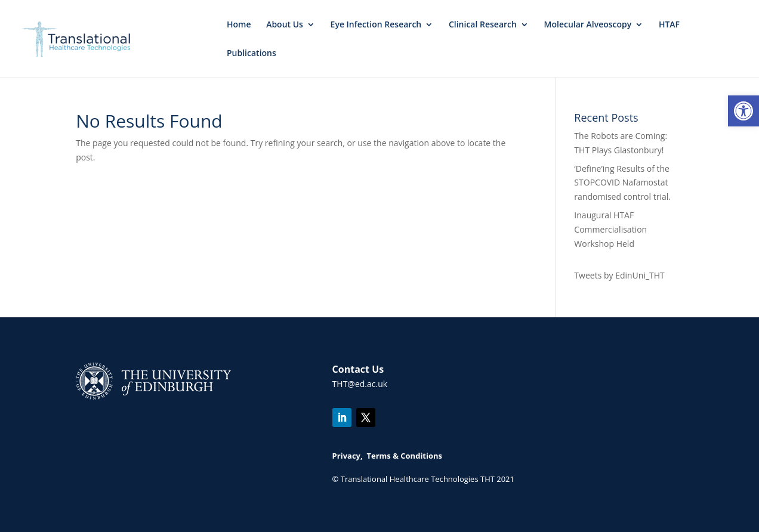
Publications (252, 54)
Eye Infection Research (376, 25)
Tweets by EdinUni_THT (619, 275)
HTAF (669, 25)
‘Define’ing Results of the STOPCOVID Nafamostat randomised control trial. (622, 183)
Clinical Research (483, 25)
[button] (743, 111)
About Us (285, 25)
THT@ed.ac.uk (360, 384)
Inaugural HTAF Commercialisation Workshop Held (610, 229)
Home (239, 25)
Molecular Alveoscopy (588, 25)
